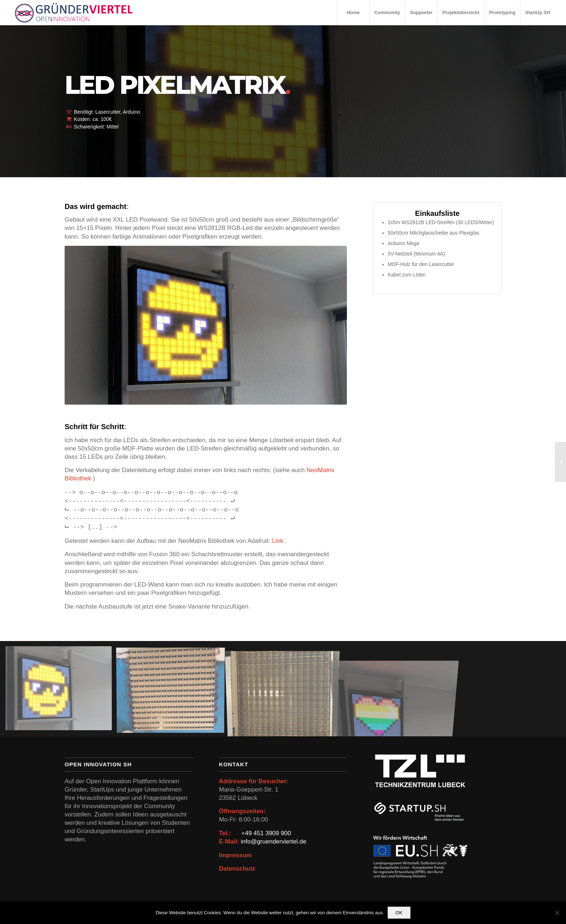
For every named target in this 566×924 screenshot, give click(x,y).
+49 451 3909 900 (266, 833)
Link (279, 541)
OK (399, 913)
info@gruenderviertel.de (274, 842)
